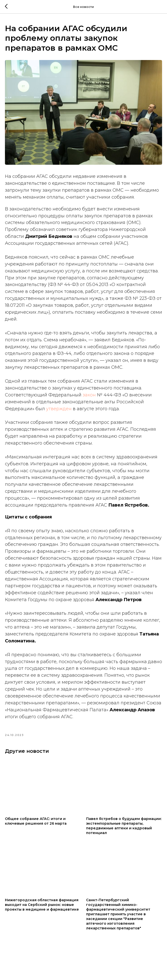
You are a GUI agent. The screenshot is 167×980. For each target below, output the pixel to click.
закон (89, 395)
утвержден (59, 409)
